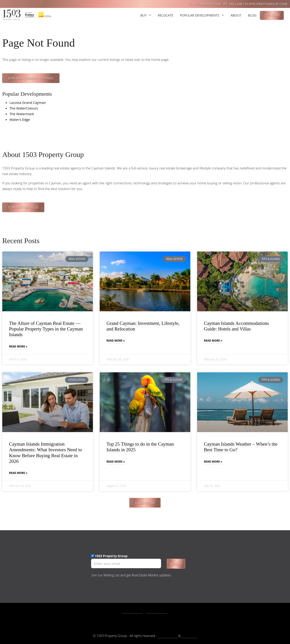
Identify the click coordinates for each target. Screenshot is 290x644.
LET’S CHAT (272, 15)
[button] (145, 503)
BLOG (252, 15)
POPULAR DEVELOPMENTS (199, 15)
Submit (176, 564)
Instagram (157, 611)
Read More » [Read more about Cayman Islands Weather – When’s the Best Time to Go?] (213, 462)
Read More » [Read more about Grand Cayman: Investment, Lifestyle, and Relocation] (116, 341)
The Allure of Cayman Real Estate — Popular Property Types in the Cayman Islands (46, 329)
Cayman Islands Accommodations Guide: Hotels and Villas (236, 326)
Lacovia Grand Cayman (28, 102)
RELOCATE (166, 15)
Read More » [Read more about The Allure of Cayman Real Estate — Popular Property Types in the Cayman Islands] (18, 346)
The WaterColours (24, 108)
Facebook (133, 611)
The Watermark (22, 114)
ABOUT (236, 15)
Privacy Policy (168, 636)
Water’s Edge (20, 119)
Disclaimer (189, 636)
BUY (143, 15)
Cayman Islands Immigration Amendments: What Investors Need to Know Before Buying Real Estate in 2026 (46, 453)
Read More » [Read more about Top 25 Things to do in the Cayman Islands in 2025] (116, 462)
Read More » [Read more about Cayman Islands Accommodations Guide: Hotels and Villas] (213, 341)
